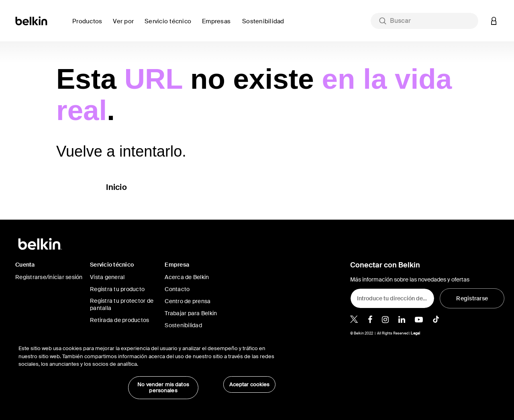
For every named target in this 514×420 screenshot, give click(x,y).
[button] (494, 21)
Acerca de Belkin (187, 277)
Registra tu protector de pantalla (122, 304)
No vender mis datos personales (163, 388)
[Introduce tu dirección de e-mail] (392, 298)
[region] (147, 368)
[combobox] (424, 21)
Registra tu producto (117, 289)
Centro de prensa (188, 301)
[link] (265, 26)
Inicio (116, 187)
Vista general (107, 277)
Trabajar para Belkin (191, 313)
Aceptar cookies (250, 384)
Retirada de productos (119, 320)
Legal (415, 333)
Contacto (177, 289)
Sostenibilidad (183, 325)
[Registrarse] (472, 298)
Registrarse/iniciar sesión (49, 277)
